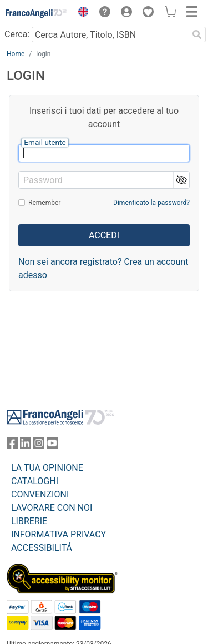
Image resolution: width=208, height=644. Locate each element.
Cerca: (17, 34)
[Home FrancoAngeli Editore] (37, 13)
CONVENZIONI (40, 494)
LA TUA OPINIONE (47, 468)
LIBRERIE (29, 521)
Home (16, 54)
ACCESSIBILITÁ (42, 548)
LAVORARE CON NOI (52, 508)
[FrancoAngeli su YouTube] (52, 446)
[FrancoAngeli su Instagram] (39, 446)
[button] (80, 13)
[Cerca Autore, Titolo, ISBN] (110, 34)
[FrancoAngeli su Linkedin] (26, 446)
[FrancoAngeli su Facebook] (12, 446)
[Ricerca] (197, 34)
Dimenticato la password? (151, 203)
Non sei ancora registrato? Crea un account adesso (103, 268)
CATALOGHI (35, 481)
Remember (44, 203)
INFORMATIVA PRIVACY (59, 534)
